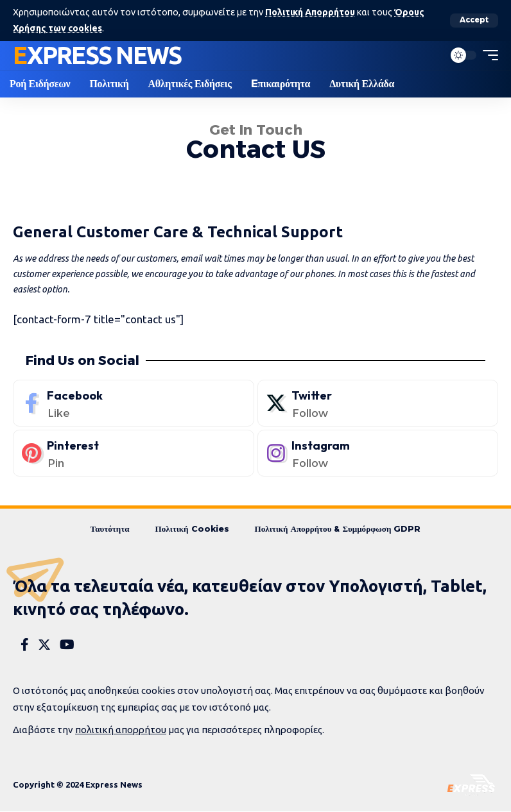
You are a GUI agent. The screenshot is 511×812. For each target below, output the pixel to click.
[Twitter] (378, 403)
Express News (97, 55)
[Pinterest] (134, 453)
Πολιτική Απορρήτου (311, 12)
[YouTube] (67, 645)
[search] (431, 55)
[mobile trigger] (487, 55)
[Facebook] (134, 403)
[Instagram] (378, 453)
